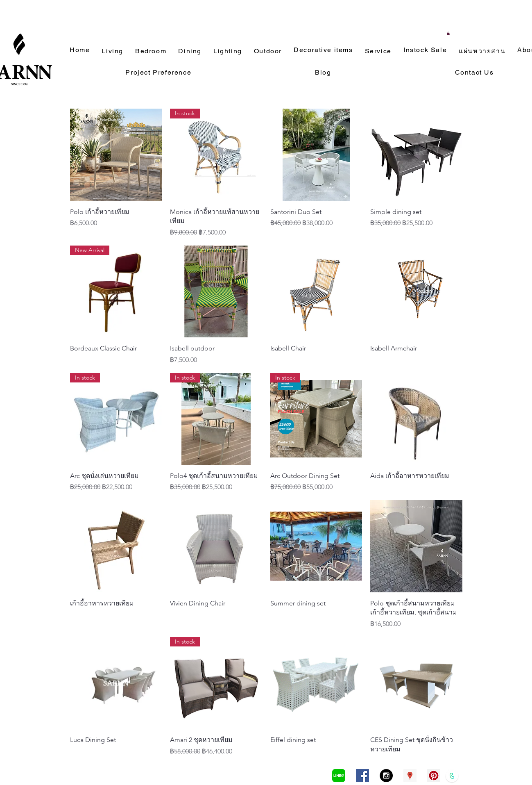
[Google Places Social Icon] (410, 776)
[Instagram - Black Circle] (386, 776)
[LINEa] (339, 776)
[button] (448, 33)
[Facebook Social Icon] (362, 776)
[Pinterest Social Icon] (434, 776)
